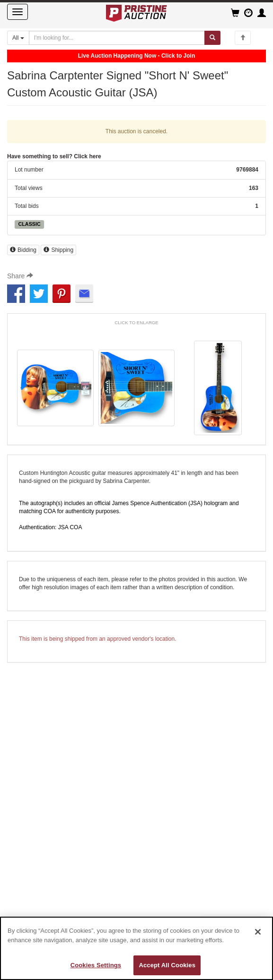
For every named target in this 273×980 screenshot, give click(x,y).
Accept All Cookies (167, 965)
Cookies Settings (96, 965)
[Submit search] (212, 38)
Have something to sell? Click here (54, 156)
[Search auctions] (117, 38)
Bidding (23, 250)
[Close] (258, 932)
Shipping (58, 250)
